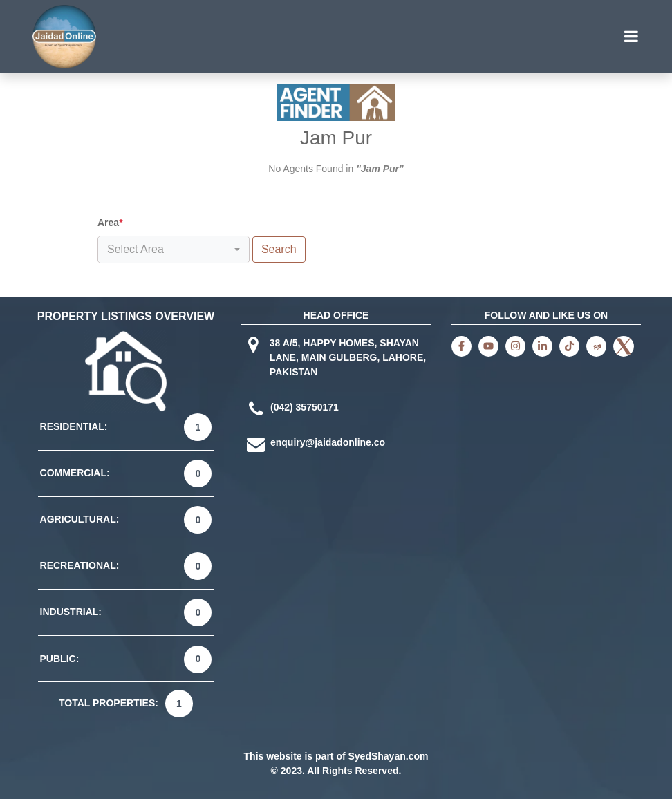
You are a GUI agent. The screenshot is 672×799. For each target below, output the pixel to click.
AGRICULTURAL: (80, 519)
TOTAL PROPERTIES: (109, 703)
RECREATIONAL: (80, 565)
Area (110, 223)
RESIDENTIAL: (74, 426)
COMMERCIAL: (75, 473)
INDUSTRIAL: (71, 612)
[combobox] (174, 250)
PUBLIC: (60, 659)
